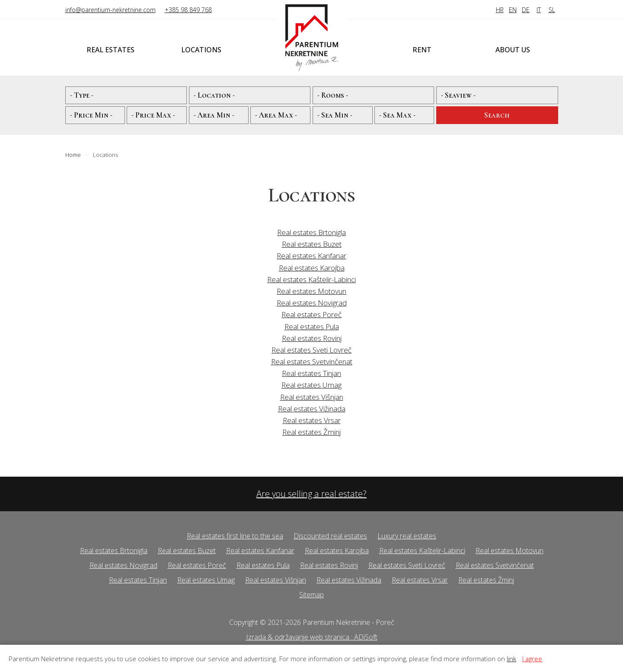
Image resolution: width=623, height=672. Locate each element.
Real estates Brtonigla (311, 232)
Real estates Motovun (311, 291)
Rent (422, 50)
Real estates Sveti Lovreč (311, 350)
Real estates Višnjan (312, 397)
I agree (532, 659)
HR (500, 10)
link (511, 659)
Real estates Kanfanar (311, 256)
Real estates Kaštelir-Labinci (311, 279)
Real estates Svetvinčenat (312, 361)
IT (539, 10)
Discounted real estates (330, 536)
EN (513, 10)
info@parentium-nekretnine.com (110, 10)
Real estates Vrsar (312, 420)
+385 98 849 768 (188, 10)
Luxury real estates (407, 536)
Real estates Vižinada (312, 409)
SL (552, 10)
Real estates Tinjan (311, 373)
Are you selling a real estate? (311, 494)
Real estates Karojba (312, 268)
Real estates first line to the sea (235, 536)
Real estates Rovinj (312, 338)
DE (526, 10)
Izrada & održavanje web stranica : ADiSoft (312, 637)
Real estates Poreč (311, 314)
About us (513, 50)
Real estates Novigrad (312, 303)
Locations (201, 50)
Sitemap (311, 595)
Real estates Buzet (312, 244)
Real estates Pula (312, 326)
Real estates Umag (311, 385)
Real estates (110, 50)
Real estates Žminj (311, 432)
